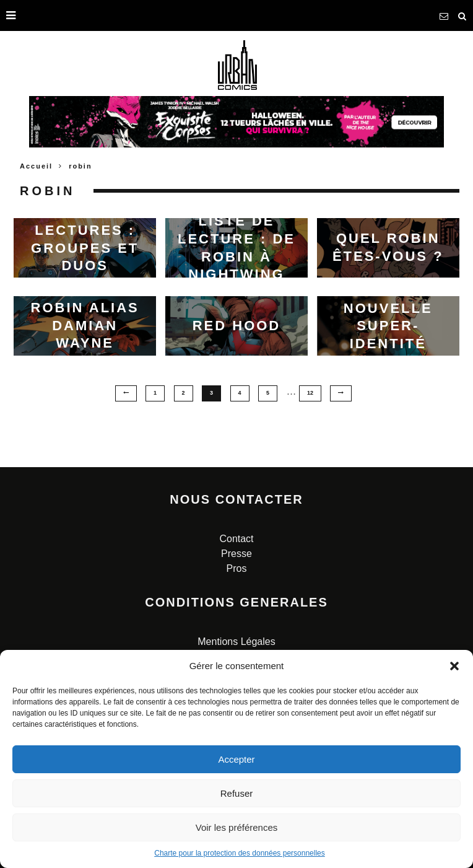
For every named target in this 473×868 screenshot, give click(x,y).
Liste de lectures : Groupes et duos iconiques (85, 248)
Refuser (237, 793)
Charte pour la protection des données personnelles (240, 853)
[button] (454, 666)
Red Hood (237, 326)
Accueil (36, 166)
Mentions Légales (236, 642)
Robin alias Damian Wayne (85, 325)
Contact (236, 539)
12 (310, 393)
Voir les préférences (237, 827)
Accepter (236, 759)
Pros (237, 568)
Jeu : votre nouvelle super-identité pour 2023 (388, 326)
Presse (236, 554)
